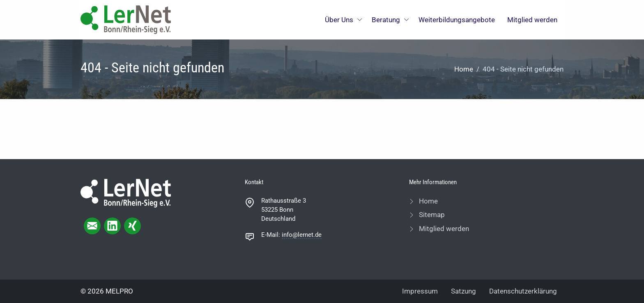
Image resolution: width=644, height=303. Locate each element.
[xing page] (132, 226)
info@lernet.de (302, 235)
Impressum (420, 291)
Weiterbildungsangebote (457, 20)
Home (464, 69)
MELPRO (119, 291)
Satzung (463, 291)
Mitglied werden (532, 20)
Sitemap (431, 215)
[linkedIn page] (112, 226)
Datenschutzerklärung (523, 291)
